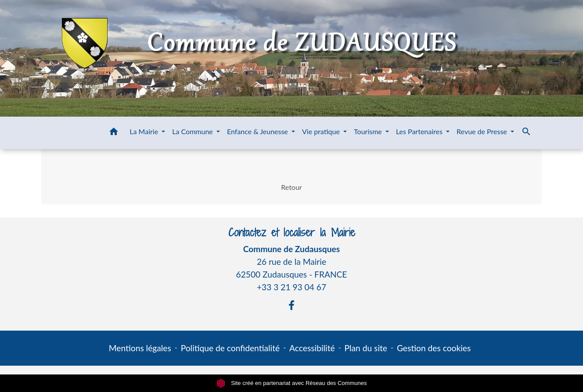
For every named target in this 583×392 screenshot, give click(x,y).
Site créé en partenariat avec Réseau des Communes (292, 383)
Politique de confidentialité (230, 348)
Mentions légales (140, 348)
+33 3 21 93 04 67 (291, 287)
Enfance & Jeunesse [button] (258, 131)
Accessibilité (312, 348)
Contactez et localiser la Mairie (292, 233)
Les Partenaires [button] (420, 131)
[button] (114, 133)
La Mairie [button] (145, 131)
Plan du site (366, 348)
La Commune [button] (193, 131)
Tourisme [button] (369, 131)
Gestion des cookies (434, 348)
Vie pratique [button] (322, 131)
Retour (291, 187)
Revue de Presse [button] (483, 131)
